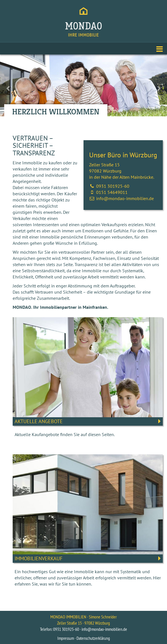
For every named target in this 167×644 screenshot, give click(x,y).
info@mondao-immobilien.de (125, 198)
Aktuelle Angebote (39, 421)
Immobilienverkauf (39, 558)
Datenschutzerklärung (93, 638)
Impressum (66, 638)
